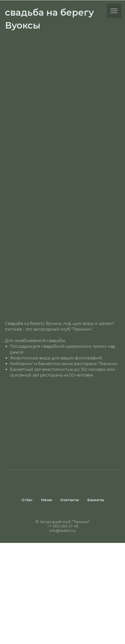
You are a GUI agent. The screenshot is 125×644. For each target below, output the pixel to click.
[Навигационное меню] (114, 11)
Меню (47, 500)
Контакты (70, 500)
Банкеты (96, 500)
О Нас (27, 500)
